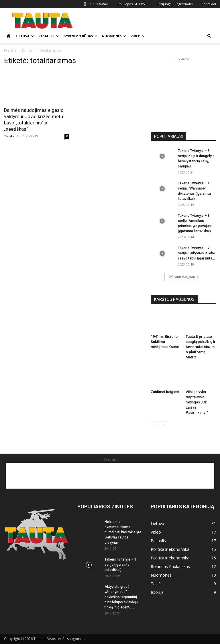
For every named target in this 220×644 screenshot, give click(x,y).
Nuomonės (114, 36)
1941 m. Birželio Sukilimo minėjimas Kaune (165, 342)
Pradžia (10, 50)
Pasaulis (49, 36)
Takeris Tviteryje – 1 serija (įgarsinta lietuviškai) (120, 565)
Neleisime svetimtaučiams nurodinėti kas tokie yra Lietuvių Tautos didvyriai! (123, 532)
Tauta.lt (11, 136)
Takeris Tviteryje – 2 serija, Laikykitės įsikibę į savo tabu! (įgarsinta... (196, 253)
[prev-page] (154, 425)
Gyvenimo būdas (80, 36)
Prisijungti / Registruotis (174, 4)
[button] (209, 36)
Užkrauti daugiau (183, 277)
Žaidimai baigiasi (165, 392)
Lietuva (25, 36)
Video (138, 36)
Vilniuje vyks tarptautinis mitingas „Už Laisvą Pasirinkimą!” (197, 402)
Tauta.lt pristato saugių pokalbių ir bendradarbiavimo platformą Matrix (201, 347)
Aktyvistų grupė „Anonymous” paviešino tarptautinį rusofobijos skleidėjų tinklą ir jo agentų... (121, 597)
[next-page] (163, 425)
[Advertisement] (149, 21)
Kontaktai (209, 4)
